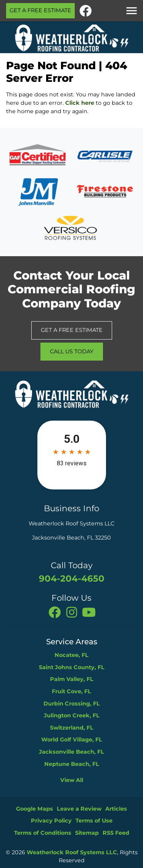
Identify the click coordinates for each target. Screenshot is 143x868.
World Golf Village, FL (72, 740)
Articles (116, 809)
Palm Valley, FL (72, 679)
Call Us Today (72, 351)
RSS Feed (116, 833)
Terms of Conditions (43, 833)
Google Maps (35, 809)
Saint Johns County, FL (72, 667)
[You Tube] (89, 612)
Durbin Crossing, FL (72, 704)
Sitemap (87, 833)
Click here (80, 103)
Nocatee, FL (71, 655)
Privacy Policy (51, 821)
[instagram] (73, 612)
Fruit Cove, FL (71, 691)
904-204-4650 (72, 579)
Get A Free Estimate (40, 10)
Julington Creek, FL (72, 715)
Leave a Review (79, 809)
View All (72, 780)
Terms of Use (94, 821)
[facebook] (85, 10)
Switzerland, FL (72, 728)
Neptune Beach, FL (72, 764)
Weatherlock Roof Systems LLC (72, 852)
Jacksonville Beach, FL (71, 752)
